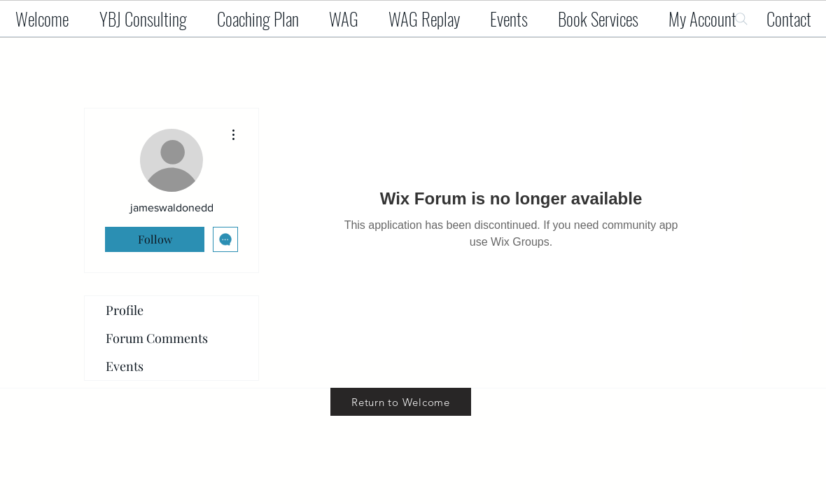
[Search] (741, 19)
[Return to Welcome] (401, 402)
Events (125, 366)
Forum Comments (157, 338)
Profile (125, 310)
